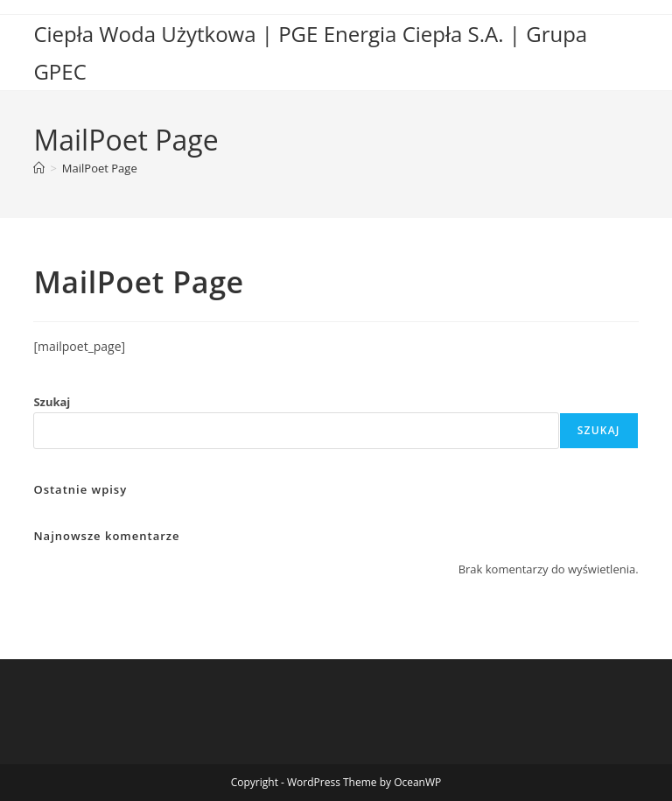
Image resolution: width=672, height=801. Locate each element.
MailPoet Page (100, 168)
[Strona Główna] (39, 168)
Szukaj (52, 402)
